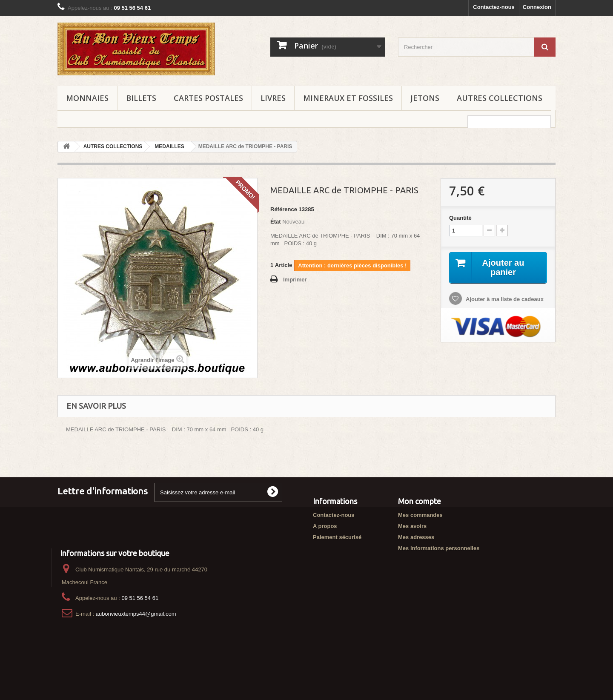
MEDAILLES (169, 146)
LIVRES (273, 98)
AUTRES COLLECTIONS (500, 98)
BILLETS (141, 98)
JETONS (425, 98)
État (276, 222)
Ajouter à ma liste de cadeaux (504, 299)
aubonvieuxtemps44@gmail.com (136, 644)
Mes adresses (416, 537)
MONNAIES (87, 98)
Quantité (460, 218)
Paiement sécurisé (337, 537)
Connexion (537, 7)
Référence (284, 209)
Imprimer (295, 280)
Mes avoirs (412, 526)
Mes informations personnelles (439, 548)
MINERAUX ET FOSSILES (348, 98)
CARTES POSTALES (208, 98)
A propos (325, 526)
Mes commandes (420, 515)
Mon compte (420, 501)
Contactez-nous (494, 7)
